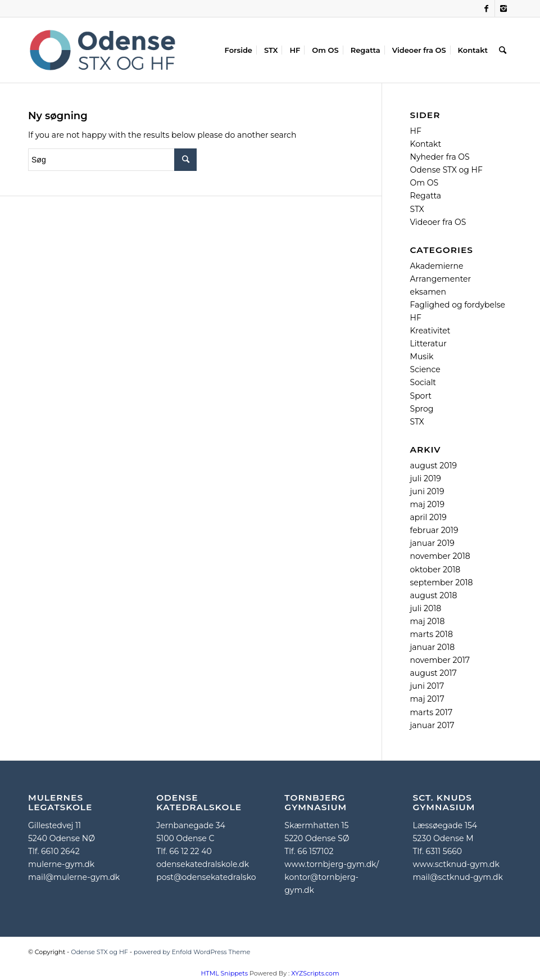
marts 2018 (432, 634)
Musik (422, 356)
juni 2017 (427, 686)
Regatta (426, 196)
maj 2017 (427, 699)
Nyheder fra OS (440, 157)
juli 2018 (426, 608)
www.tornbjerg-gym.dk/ (332, 864)
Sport (421, 396)
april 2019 (428, 517)
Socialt (423, 382)
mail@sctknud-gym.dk (457, 877)
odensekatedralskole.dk (203, 864)
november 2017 (440, 660)
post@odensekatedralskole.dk (215, 877)
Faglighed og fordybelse (458, 305)
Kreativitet (430, 331)
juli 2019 (426, 478)
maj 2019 (427, 504)
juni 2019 (427, 491)
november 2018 (440, 556)
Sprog (422, 409)
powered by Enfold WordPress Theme (192, 952)
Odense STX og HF (446, 170)
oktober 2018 (435, 570)
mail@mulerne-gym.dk (74, 877)
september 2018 (442, 582)
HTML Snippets (224, 973)
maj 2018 (428, 621)
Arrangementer (441, 279)
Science (425, 369)
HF (416, 131)
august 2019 (434, 466)
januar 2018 (433, 647)
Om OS (425, 183)
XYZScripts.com (315, 973)
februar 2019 (434, 530)
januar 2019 (432, 543)
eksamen (428, 292)
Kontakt (426, 144)
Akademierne (437, 266)
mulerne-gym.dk (61, 864)
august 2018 (434, 595)
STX (417, 209)
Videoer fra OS (438, 222)
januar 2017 (432, 725)
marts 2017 (432, 712)
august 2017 (434, 673)
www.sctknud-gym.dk (456, 864)
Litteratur (428, 344)
